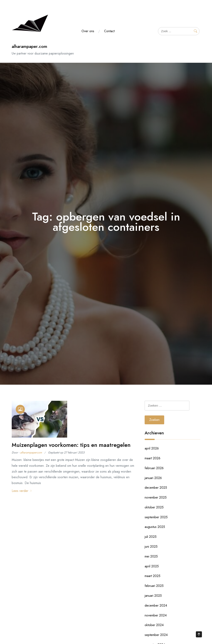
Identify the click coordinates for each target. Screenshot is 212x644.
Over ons (88, 31)
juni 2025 (151, 547)
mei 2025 (151, 556)
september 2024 (156, 635)
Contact (109, 31)
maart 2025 (152, 576)
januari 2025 (153, 596)
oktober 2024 (154, 625)
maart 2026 (152, 458)
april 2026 (152, 448)
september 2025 (156, 517)
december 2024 (156, 605)
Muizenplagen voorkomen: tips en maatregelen (71, 445)
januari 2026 (153, 478)
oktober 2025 (154, 507)
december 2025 (156, 488)
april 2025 (152, 566)
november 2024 (156, 615)
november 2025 (156, 497)
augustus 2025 (155, 527)
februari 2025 (154, 586)
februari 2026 (154, 468)
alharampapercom (31, 452)
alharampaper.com (29, 46)
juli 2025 (151, 537)
